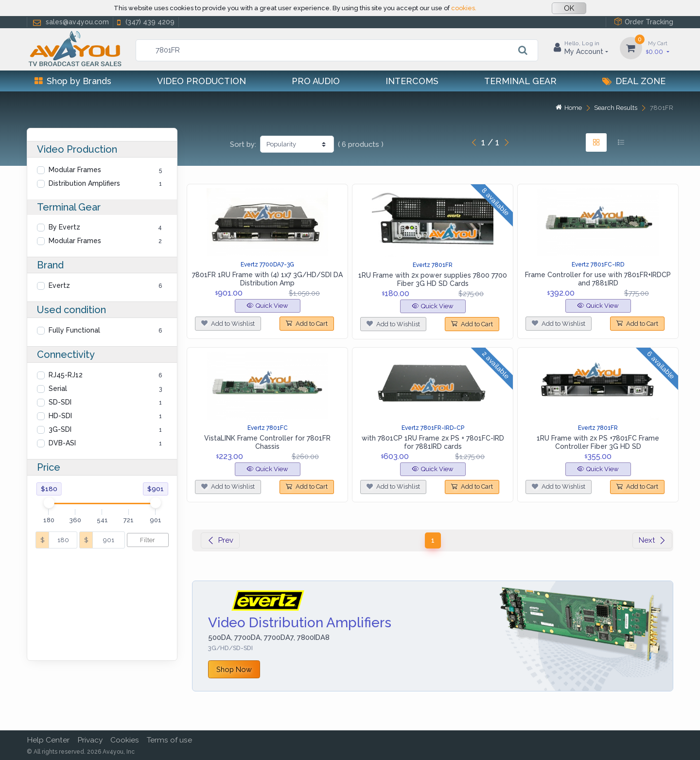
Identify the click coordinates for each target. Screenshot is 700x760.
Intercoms (412, 81)
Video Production (201, 81)
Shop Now (234, 669)
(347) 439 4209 (145, 22)
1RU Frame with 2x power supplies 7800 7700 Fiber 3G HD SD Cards (433, 279)
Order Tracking (644, 22)
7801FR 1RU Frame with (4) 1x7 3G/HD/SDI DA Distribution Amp (267, 279)
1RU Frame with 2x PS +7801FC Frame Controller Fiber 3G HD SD (598, 442)
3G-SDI (60, 429)
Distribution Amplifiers (84, 183)
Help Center (48, 740)
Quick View (268, 306)
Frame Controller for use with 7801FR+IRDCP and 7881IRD (598, 279)
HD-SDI (60, 416)
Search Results (616, 108)
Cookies (125, 740)
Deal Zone (634, 81)
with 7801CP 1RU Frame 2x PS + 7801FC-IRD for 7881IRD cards (433, 442)
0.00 (658, 47)
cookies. (464, 8)
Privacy (90, 740)
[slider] (49, 503)
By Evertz (64, 227)
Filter (148, 540)
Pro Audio (316, 81)
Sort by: (243, 144)
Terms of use (169, 740)
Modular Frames (75, 170)
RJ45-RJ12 (66, 375)
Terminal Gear (520, 81)
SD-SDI (60, 402)
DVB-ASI (62, 443)
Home (569, 108)
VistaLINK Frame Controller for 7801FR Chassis (267, 442)
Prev (220, 540)
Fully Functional (74, 330)
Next (652, 540)
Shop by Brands (73, 81)
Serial (58, 389)
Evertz (59, 285)
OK (569, 8)
